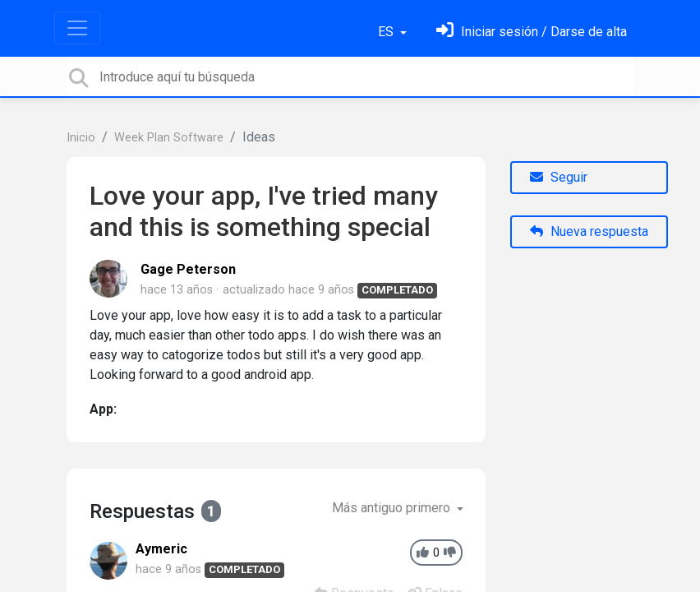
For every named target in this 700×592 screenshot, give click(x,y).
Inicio (81, 138)
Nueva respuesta (589, 231)
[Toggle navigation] (77, 28)
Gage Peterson (188, 269)
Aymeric (161, 549)
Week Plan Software (169, 138)
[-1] (450, 553)
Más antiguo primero (393, 508)
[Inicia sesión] (532, 32)
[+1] (423, 553)
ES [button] (387, 32)
